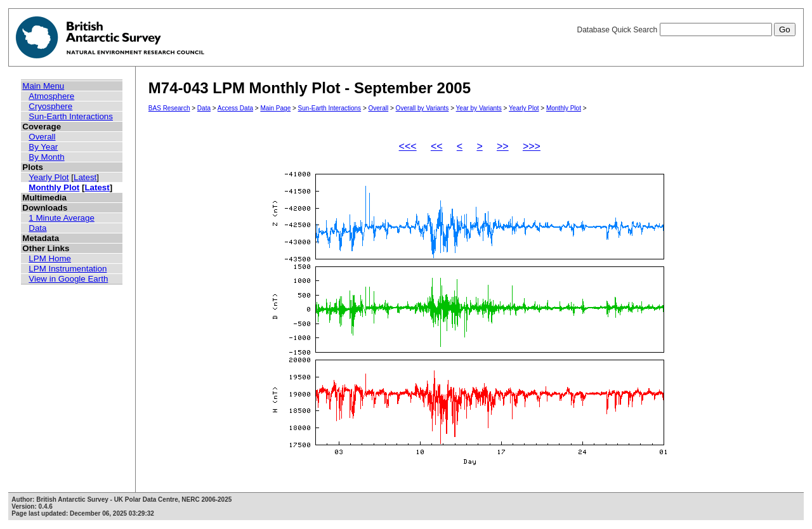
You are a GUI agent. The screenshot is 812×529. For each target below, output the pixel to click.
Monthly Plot (54, 187)
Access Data (235, 108)
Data (37, 228)
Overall (42, 137)
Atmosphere (51, 96)
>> (503, 146)
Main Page (275, 108)
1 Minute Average (62, 218)
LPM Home (50, 258)
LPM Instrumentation (68, 269)
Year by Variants (479, 108)
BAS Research (169, 108)
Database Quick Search (686, 30)
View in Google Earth (68, 279)
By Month (46, 157)
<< (437, 146)
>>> (532, 146)
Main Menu (43, 86)
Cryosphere (50, 106)
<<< (408, 146)
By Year (43, 147)
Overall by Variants (422, 108)
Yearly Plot (49, 177)
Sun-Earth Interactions (71, 116)
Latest (85, 177)
